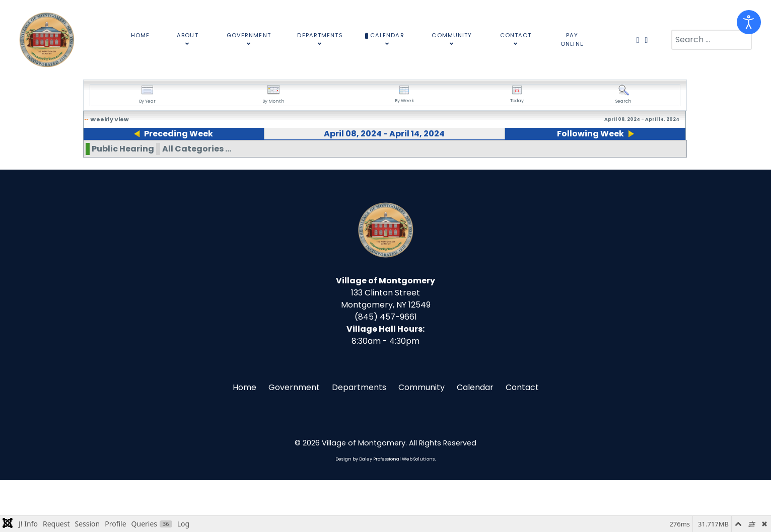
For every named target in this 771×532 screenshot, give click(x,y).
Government (294, 439)
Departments (359, 439)
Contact (522, 439)
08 (88, 157)
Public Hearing (123, 201)
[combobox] (712, 40)
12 (431, 157)
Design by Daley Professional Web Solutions (385, 511)
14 (604, 157)
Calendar (475, 439)
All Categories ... (197, 201)
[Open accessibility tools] (749, 22)
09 (174, 157)
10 (259, 157)
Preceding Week (174, 134)
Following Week (594, 134)
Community (422, 439)
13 (517, 157)
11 (344, 157)
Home (244, 439)
